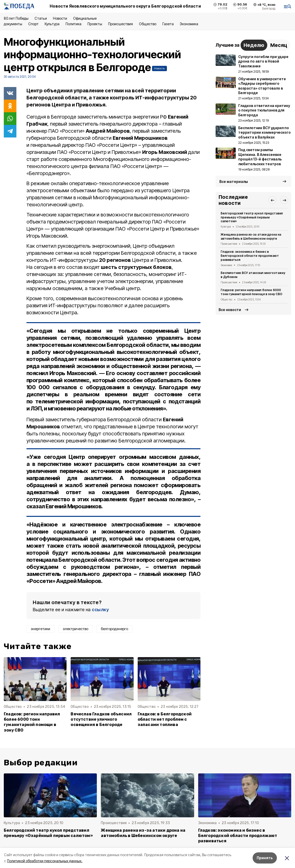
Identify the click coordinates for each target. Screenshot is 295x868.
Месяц (279, 45)
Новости (60, 18)
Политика (73, 24)
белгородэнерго (114, 629)
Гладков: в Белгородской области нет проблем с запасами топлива (165, 719)
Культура (52, 24)
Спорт (33, 24)
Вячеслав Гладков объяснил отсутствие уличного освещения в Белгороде (101, 719)
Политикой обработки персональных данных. (45, 861)
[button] (272, 200)
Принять (265, 858)
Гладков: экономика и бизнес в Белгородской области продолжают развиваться (250, 256)
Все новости (230, 310)
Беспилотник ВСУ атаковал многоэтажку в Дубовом (253, 275)
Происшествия (121, 24)
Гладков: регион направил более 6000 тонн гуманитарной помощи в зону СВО (32, 722)
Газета (168, 24)
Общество (147, 24)
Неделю (254, 45)
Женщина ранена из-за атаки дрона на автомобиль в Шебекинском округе (251, 236)
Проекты (95, 24)
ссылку (100, 610)
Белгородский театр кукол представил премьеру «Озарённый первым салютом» (252, 217)
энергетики (40, 629)
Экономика (189, 24)
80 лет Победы (16, 18)
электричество (76, 629)
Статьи (41, 18)
